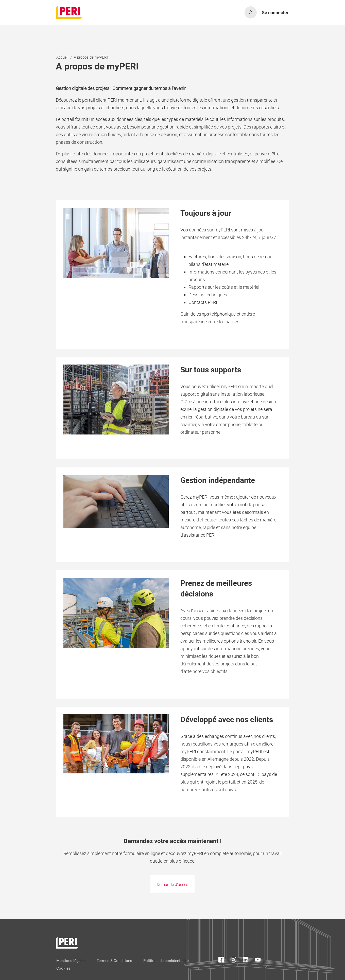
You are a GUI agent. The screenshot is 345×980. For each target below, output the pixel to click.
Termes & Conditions (114, 961)
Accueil (62, 57)
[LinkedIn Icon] (246, 961)
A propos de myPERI (91, 57)
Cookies (63, 968)
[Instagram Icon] (233, 961)
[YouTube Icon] (258, 961)
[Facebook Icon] (221, 961)
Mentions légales (71, 961)
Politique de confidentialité (166, 961)
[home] (69, 12)
